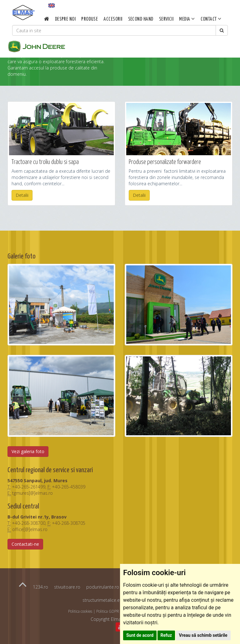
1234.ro (40, 587)
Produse (90, 19)
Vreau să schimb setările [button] (203, 635)
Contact (211, 19)
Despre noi (65, 19)
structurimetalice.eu (102, 600)
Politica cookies (80, 611)
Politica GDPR (108, 611)
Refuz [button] (166, 635)
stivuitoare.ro (67, 587)
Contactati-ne (25, 544)
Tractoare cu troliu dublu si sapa (45, 162)
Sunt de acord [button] (140, 635)
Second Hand (140, 19)
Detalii (22, 195)
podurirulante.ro (103, 587)
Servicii (166, 19)
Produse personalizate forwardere (165, 162)
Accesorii (113, 19)
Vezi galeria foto (28, 451)
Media (187, 19)
